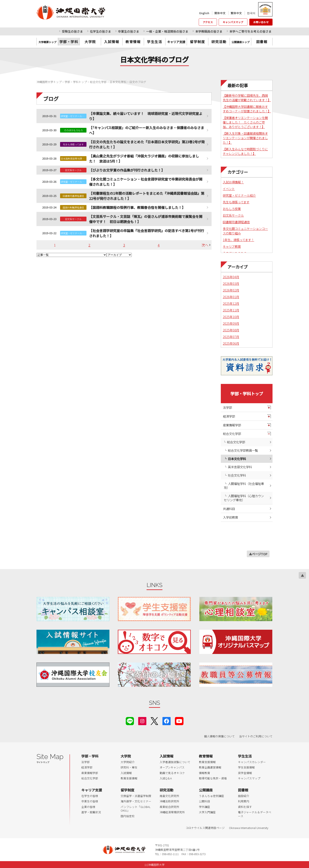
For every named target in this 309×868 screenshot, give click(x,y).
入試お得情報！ (233, 182)
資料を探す (245, 807)
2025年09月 (231, 323)
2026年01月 (231, 297)
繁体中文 (236, 13)
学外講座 (204, 807)
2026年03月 (231, 283)
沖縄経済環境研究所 (172, 812)
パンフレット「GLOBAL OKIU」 (136, 809)
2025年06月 (231, 343)
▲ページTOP (258, 554)
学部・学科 (69, 42)
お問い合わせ (261, 22)
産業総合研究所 (169, 807)
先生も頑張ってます (236, 202)
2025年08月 (231, 330)
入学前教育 (230, 517)
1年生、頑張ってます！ (238, 240)
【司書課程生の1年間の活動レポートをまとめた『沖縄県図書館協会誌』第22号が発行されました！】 (147, 196)
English (204, 13)
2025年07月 (231, 337)
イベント (229, 189)
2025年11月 (231, 310)
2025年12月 (231, 303)
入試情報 (112, 42)
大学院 (90, 42)
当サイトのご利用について (256, 736)
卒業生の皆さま (129, 31)
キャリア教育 (232, 246)
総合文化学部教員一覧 (243, 450)
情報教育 (204, 773)
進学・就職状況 (91, 812)
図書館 (262, 42)
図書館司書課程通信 (236, 222)
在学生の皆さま (100, 31)
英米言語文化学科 (240, 467)
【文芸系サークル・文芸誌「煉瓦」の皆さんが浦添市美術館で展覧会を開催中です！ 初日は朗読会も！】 (146, 219)
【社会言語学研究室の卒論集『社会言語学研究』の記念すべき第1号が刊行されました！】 (147, 233)
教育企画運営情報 (210, 767)
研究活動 (219, 42)
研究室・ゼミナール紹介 (239, 195)
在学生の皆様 (90, 796)
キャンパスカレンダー (252, 762)
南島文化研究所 (169, 796)
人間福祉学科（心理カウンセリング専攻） (244, 498)
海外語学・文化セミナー (136, 801)
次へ (205, 245)
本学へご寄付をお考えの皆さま (250, 31)
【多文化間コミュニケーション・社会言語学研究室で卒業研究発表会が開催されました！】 (146, 182)
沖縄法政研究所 (169, 801)
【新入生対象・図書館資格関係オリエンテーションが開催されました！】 (245, 138)
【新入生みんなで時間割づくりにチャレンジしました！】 (245, 151)
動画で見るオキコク (172, 773)
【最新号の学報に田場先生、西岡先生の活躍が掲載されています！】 (247, 98)
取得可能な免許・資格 (213, 778)
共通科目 (229, 509)
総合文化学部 (232, 434)
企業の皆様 (88, 807)
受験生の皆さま (72, 31)
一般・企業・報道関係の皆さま (167, 31)
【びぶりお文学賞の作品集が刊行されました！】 (127, 170)
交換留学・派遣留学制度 (136, 796)
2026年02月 (231, 290)
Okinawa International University (249, 828)
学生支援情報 (246, 767)
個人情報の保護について (219, 736)
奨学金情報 (245, 773)
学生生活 (154, 42)
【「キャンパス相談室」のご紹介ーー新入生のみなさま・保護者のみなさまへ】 (147, 130)
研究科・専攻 (129, 767)
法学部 (227, 407)
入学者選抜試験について (175, 762)
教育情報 (133, 42)
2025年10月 (231, 317)
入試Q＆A (166, 778)
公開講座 (206, 790)
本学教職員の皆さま (209, 31)
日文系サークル (233, 215)
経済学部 (229, 416)
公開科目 (204, 801)
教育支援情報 (129, 778)
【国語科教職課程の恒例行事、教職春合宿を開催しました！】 (137, 207)
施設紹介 (244, 796)
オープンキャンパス (172, 767)
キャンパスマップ (233, 22)
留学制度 (197, 42)
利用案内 (244, 801)
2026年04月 (231, 277)
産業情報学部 (232, 425)
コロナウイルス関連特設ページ (205, 828)
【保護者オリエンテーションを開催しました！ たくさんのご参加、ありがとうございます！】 (245, 122)
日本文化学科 (237, 459)
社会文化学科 (237, 475)
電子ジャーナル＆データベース (255, 814)
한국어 (251, 13)
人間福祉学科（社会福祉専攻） (244, 486)
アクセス (208, 22)
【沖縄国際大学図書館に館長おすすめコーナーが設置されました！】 (247, 109)
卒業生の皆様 (90, 801)
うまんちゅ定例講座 (211, 796)
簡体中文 (220, 13)
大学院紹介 (128, 762)
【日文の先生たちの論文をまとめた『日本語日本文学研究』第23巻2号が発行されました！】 (147, 144)
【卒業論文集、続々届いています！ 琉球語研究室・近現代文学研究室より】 (146, 116)
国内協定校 (128, 816)
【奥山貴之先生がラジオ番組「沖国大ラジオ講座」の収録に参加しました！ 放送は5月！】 (144, 159)
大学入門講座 (207, 812)
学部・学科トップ (247, 394)
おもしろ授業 (232, 209)
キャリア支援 (92, 790)
